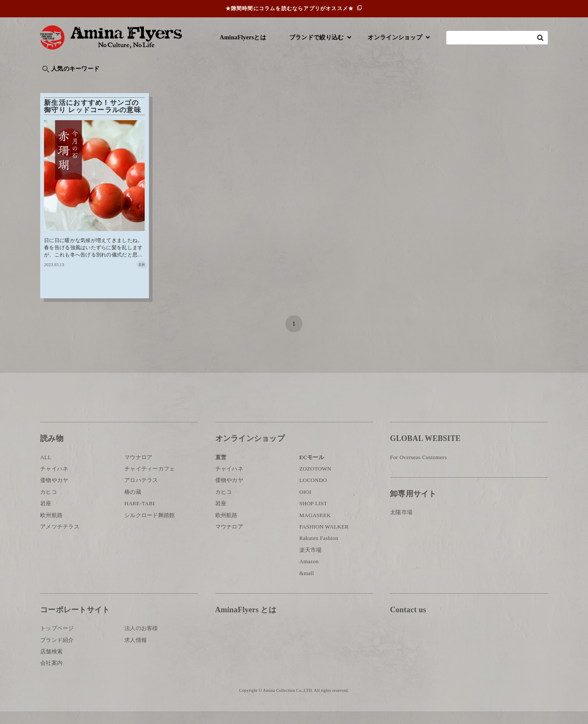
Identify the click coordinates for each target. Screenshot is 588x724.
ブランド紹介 (57, 653)
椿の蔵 (133, 505)
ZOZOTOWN (316, 481)
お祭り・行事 (359, 83)
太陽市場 (401, 525)
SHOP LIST (313, 516)
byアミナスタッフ (230, 83)
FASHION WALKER (324, 539)
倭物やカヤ (54, 493)
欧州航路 (51, 528)
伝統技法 (402, 83)
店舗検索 (51, 664)
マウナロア (138, 470)
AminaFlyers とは (246, 622)
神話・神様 (282, 83)
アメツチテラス (60, 539)
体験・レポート (448, 83)
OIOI (306, 505)
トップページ (57, 641)
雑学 (112, 83)
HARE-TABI (140, 516)
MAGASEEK (315, 528)
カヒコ (49, 505)
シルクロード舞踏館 (150, 528)
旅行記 (54, 83)
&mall (307, 585)
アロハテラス (141, 493)
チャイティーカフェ (150, 481)
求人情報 (136, 653)
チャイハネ (54, 481)
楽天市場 (311, 563)
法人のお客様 (141, 641)
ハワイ (84, 83)
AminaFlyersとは (243, 37)
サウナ (319, 83)
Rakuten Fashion (319, 551)
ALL (46, 470)
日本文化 (181, 83)
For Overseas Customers (418, 470)
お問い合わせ (441, 650)
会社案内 (51, 676)
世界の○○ (143, 83)
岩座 (46, 516)
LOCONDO (313, 493)
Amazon (309, 574)
